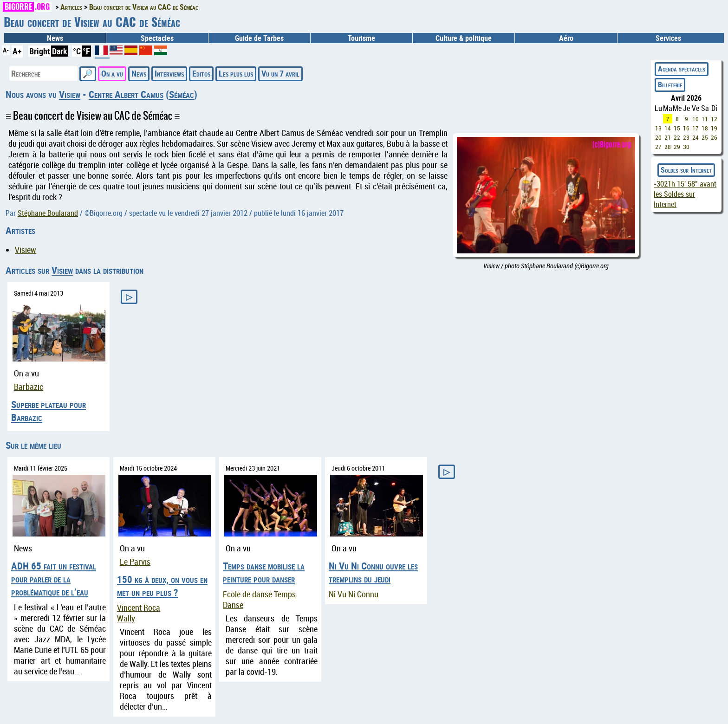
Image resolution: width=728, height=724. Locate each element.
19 (714, 128)
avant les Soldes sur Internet (685, 194)
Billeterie (670, 84)
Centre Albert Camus (126, 94)
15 (677, 128)
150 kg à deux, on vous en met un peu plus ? (162, 586)
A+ (17, 51)
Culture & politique (464, 38)
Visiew (70, 94)
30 (686, 147)
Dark (60, 51)
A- (6, 50)
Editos (201, 73)
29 (677, 147)
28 (668, 147)
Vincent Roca (139, 608)
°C (77, 51)
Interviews (169, 73)
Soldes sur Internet (686, 170)
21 (668, 137)
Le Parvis (135, 562)
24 (695, 137)
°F (86, 51)
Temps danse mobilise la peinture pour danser (264, 572)
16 (686, 128)
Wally (126, 618)
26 (714, 137)
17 (695, 128)
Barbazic (29, 387)
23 (686, 137)
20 (658, 137)
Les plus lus (236, 73)
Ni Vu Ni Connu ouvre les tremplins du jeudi (373, 572)
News (55, 38)
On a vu (112, 73)
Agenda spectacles (682, 69)
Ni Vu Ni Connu (354, 594)
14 (668, 128)
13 (658, 128)
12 (714, 119)
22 (677, 137)
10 (695, 119)
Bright (40, 51)
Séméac (182, 94)
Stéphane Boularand (48, 213)
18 (705, 128)
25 (705, 137)
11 (705, 119)
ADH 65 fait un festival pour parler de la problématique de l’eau (54, 579)
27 (658, 147)
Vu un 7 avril (280, 73)
